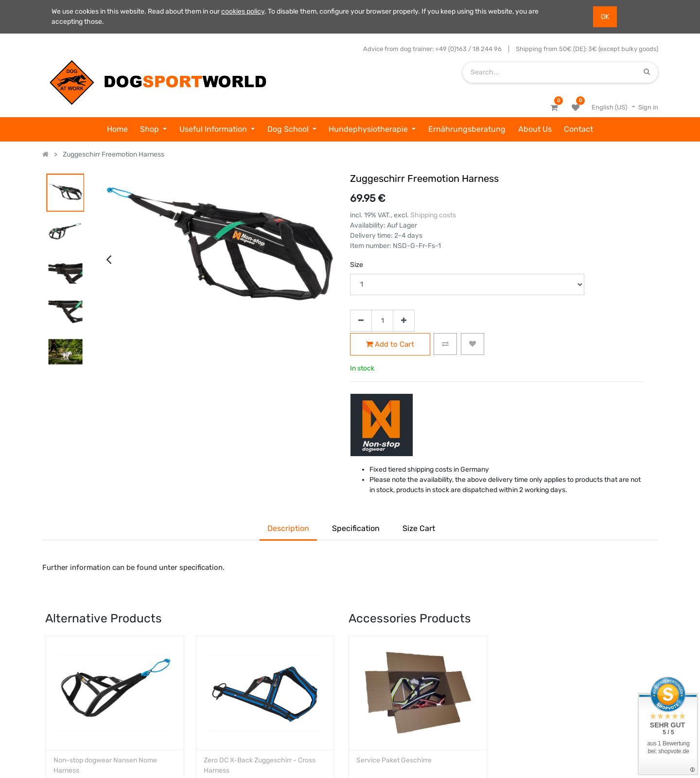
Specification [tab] (356, 528)
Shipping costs (433, 215)
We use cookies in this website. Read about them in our (136, 11)
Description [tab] (288, 528)
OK (605, 17)
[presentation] (109, 171)
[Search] (647, 72)
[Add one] (404, 321)
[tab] (419, 530)
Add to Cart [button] (390, 345)
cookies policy (243, 11)
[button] (445, 344)
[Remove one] (361, 321)
